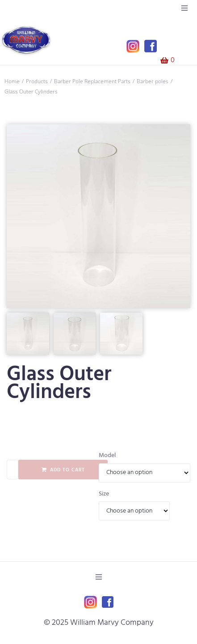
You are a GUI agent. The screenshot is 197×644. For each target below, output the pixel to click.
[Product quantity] (13, 470)
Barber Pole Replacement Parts (92, 81)
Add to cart (67, 470)
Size (104, 494)
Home (12, 81)
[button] (184, 8)
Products (37, 81)
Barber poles (153, 81)
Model (107, 456)
